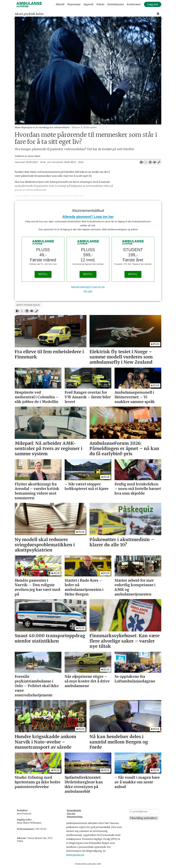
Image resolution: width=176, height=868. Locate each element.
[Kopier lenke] (159, 162)
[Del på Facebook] (141, 162)
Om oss (71, 814)
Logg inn (153, 4)
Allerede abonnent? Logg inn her (88, 217)
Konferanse (134, 4)
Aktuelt (60, 4)
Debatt (100, 4)
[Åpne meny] (158, 14)
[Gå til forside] (29, 5)
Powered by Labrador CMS (88, 864)
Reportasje (74, 4)
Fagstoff (88, 4)
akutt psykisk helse (28, 305)
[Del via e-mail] (155, 162)
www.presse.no (75, 855)
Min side (88, 291)
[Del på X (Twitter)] (146, 162)
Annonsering (75, 817)
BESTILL (43, 274)
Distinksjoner (116, 4)
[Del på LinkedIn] (150, 162)
